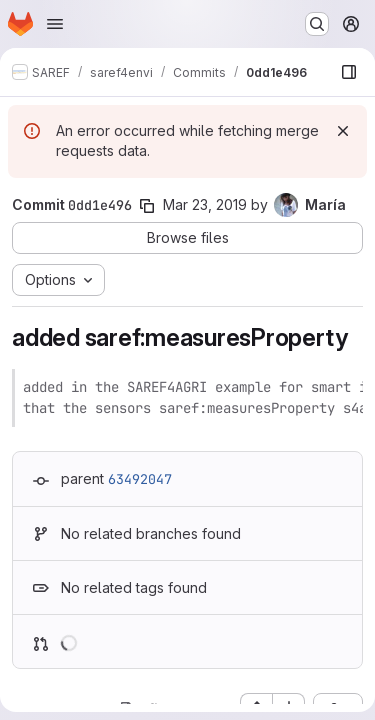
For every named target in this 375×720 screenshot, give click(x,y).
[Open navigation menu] (55, 24)
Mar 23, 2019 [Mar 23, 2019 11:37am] (205, 204)
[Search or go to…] (317, 24)
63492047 (140, 479)
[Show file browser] (349, 72)
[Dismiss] (343, 131)
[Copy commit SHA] (147, 206)
